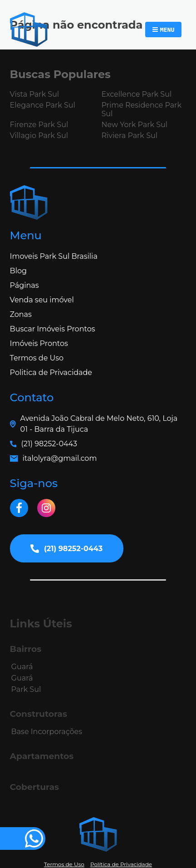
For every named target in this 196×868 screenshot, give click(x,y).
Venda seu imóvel (42, 300)
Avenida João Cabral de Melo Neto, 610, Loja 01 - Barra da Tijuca (99, 424)
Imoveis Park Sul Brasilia (54, 256)
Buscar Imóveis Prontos (53, 329)
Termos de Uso (37, 358)
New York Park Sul (134, 125)
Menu (167, 30)
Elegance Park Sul (43, 105)
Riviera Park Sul (129, 136)
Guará (22, 667)
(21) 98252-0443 (49, 444)
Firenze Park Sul (39, 125)
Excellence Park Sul (136, 94)
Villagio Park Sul (39, 136)
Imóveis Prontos (39, 343)
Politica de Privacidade (51, 372)
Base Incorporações (47, 732)
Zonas (21, 314)
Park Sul (26, 689)
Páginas (24, 285)
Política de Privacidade (121, 864)
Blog (18, 271)
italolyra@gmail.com (60, 458)
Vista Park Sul (34, 94)
